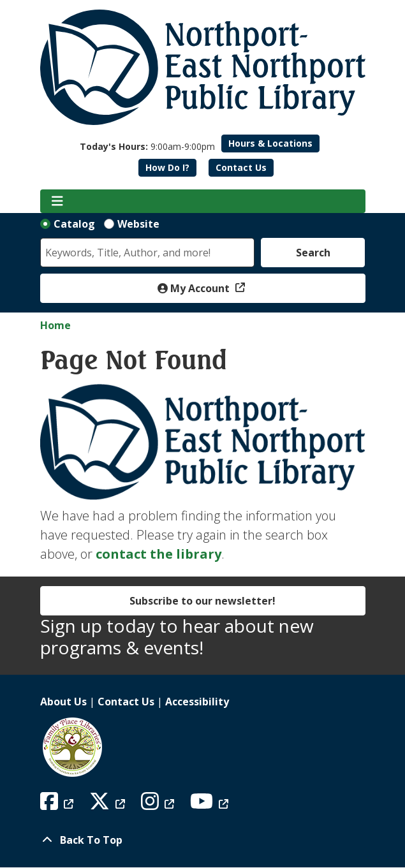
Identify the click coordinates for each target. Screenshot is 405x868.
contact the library (158, 554)
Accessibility (197, 702)
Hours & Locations (270, 143)
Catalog (74, 224)
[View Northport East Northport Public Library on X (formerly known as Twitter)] (109, 805)
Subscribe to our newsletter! (202, 601)
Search (313, 253)
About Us (63, 702)
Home (55, 325)
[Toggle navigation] (58, 202)
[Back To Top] (203, 840)
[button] (147, 146)
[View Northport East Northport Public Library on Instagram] (159, 805)
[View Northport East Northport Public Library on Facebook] (58, 805)
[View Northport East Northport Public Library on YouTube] (211, 805)
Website (138, 224)
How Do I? (167, 167)
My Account (195, 288)
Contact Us (241, 167)
